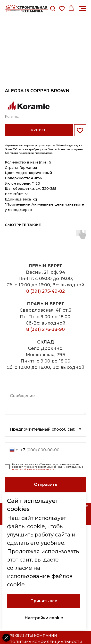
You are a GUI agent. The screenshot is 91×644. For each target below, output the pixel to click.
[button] (53, 8)
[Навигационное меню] (83, 9)
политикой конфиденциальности (33, 469)
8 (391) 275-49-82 (45, 291)
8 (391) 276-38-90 (45, 329)
